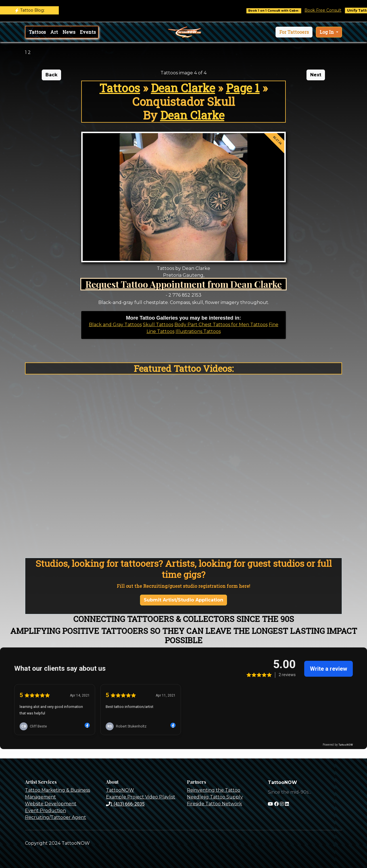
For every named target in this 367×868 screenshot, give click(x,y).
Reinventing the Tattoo (214, 790)
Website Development (51, 804)
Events (88, 32)
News (69, 32)
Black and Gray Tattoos (115, 325)
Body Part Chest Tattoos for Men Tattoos (221, 325)
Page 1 (243, 88)
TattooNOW (120, 790)
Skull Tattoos (158, 325)
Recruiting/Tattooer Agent (56, 817)
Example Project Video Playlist (141, 797)
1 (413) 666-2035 (125, 804)
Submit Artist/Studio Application (183, 600)
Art (54, 32)
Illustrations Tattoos (198, 331)
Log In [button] (327, 32)
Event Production (45, 811)
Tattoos (37, 32)
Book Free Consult (328, 10)
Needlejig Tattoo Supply (215, 797)
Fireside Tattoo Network (214, 804)
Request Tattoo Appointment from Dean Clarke (184, 284)
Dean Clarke (183, 88)
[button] (294, 32)
